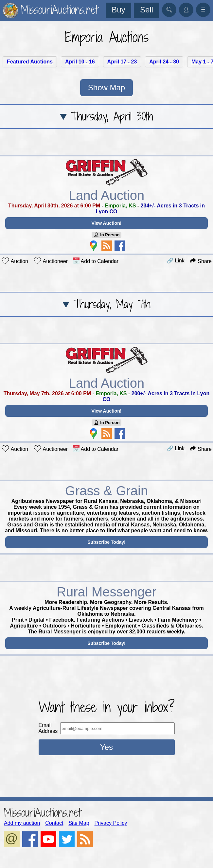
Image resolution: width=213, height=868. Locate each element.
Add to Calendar (96, 261)
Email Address (48, 728)
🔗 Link (176, 261)
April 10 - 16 (80, 62)
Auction (15, 261)
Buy (118, 10)
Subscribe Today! (106, 542)
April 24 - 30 (164, 62)
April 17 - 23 (122, 62)
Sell (147, 10)
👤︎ (186, 10)
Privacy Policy (111, 823)
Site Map (79, 823)
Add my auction (22, 823)
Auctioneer (51, 261)
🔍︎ (169, 10)
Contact (54, 823)
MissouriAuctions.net (42, 813)
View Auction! (107, 223)
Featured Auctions (30, 62)
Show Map (107, 88)
